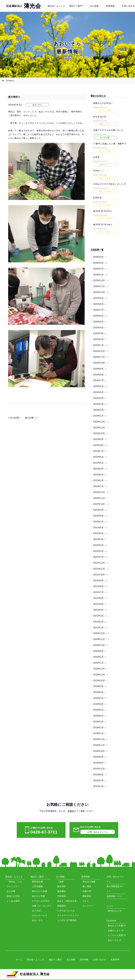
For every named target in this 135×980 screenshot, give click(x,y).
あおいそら (114, 940)
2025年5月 (100, 322)
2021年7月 (100, 592)
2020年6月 (100, 651)
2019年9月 (100, 686)
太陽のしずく (116, 931)
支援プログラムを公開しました (108, 130)
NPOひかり (115, 911)
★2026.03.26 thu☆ (103, 211)
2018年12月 (100, 739)
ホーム (19, 960)
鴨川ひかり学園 (117, 926)
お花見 (96, 157)
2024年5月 (100, 392)
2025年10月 (101, 292)
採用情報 (110, 6)
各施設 (71, 811)
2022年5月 (100, 533)
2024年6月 (100, 386)
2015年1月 (100, 786)
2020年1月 (100, 663)
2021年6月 (100, 598)
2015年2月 (100, 780)
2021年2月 (100, 622)
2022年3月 (100, 545)
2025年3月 (100, 333)
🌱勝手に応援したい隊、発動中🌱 (110, 144)
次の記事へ (15, 418)
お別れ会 (97, 198)
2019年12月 (100, 669)
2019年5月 (100, 710)
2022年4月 (100, 539)
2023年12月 (101, 422)
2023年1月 (100, 486)
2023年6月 (100, 457)
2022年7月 (100, 522)
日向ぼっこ (98, 171)
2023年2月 (100, 480)
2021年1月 (100, 628)
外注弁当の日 (100, 117)
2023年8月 (100, 445)
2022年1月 (100, 557)
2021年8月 (100, 586)
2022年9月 (100, 510)
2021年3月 (100, 616)
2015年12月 (100, 769)
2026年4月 (100, 257)
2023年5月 (100, 463)
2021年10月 (100, 575)
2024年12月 (101, 351)
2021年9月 (100, 581)
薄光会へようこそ (56, 6)
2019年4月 (100, 716)
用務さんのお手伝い (103, 103)
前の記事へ (30, 418)
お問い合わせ (128, 6)
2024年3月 (100, 404)
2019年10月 (100, 681)
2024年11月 (101, 357)
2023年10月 (100, 433)
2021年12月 (101, 563)
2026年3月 (100, 263)
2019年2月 (100, 728)
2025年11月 (101, 286)
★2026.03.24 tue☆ (103, 224)
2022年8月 (100, 516)
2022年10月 (101, 504)
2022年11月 (100, 498)
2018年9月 (100, 757)
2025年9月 (100, 298)
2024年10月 (100, 363)
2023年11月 (101, 428)
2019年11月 (100, 675)
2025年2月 (100, 339)
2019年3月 (100, 722)
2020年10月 (100, 645)
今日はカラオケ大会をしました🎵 (110, 184)
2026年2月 (100, 269)
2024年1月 (100, 416)
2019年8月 (100, 692)
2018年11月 (100, 745)
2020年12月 (101, 633)
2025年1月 (100, 345)
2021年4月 (100, 610)
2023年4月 (100, 469)
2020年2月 (100, 657)
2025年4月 (100, 328)
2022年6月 (100, 528)
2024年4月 (100, 398)
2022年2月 (100, 551)
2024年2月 (100, 410)
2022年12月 (101, 492)
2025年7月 (100, 310)
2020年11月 (101, 639)
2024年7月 (100, 380)
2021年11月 (101, 569)
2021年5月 (100, 604)
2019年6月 (100, 704)
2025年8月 (100, 304)
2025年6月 (100, 316)
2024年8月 (100, 375)
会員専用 (115, 960)
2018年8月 (100, 763)
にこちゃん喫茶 (117, 935)
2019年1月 (100, 733)
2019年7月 (100, 698)
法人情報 (94, 6)
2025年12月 (101, 280)
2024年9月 (100, 369)
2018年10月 (100, 751)
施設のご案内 (76, 6)
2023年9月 (100, 439)
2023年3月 (100, 475)
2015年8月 (100, 775)
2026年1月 (100, 275)
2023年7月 (100, 451)
